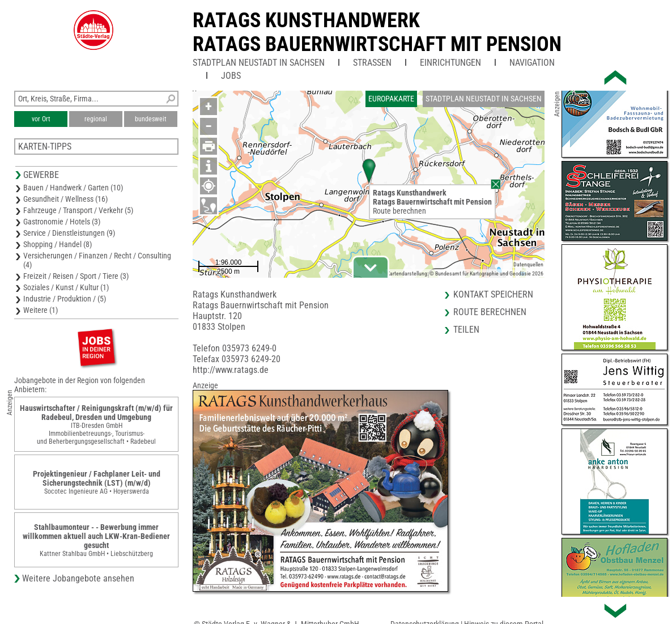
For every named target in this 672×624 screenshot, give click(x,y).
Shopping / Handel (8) (58, 244)
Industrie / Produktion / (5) (65, 299)
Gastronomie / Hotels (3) (62, 222)
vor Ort (41, 119)
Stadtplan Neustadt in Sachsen (259, 63)
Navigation (532, 63)
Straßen (372, 63)
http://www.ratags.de (231, 370)
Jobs (231, 76)
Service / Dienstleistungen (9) (69, 233)
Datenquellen (528, 264)
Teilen (466, 330)
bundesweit (151, 119)
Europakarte (391, 99)
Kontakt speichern (493, 294)
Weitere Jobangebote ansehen (78, 578)
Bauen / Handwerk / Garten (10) (73, 188)
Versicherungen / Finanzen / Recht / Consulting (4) (97, 260)
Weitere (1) (41, 310)
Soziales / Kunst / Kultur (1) (66, 287)
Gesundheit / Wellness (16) (65, 199)
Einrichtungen (450, 63)
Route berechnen (399, 211)
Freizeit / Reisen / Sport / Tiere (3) (76, 276)
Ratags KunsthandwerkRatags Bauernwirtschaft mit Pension (377, 32)
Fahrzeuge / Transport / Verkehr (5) (78, 210)
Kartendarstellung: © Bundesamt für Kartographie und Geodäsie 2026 (465, 273)
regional (96, 119)
